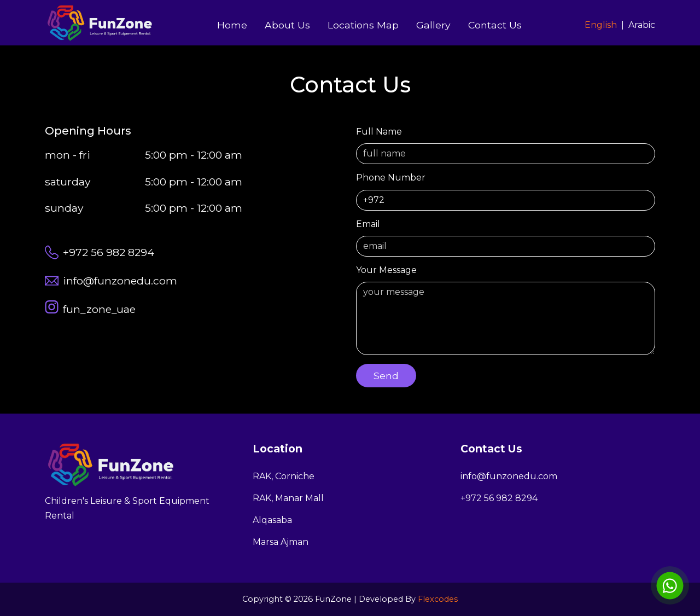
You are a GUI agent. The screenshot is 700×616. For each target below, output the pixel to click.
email (506, 238)
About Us (287, 25)
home (232, 25)
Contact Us (495, 25)
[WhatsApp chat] (670, 585)
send (386, 376)
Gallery (433, 25)
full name (506, 145)
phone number (506, 191)
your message (506, 310)
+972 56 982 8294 (499, 498)
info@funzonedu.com (509, 476)
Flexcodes (438, 599)
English (601, 25)
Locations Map (363, 25)
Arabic (642, 25)
